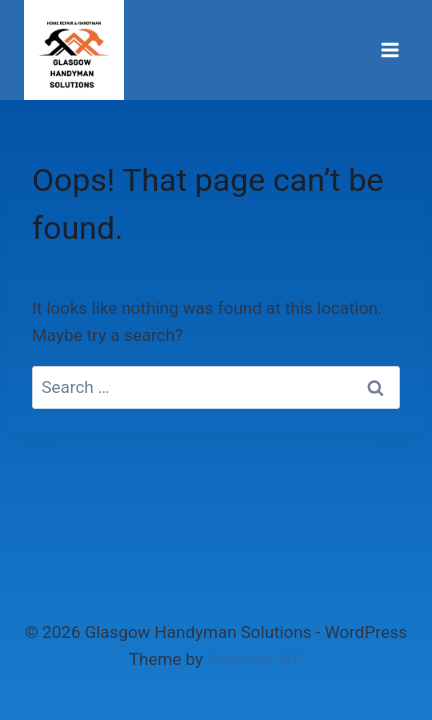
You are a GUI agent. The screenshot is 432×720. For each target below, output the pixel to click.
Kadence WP (255, 659)
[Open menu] (389, 49)
